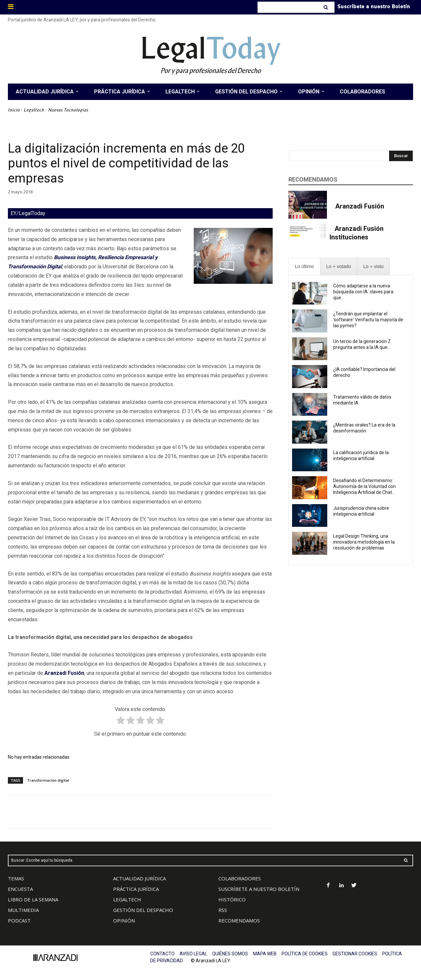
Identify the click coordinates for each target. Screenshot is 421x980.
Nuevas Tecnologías (68, 110)
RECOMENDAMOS (239, 920)
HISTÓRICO (232, 899)
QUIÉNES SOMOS (230, 954)
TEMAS (16, 878)
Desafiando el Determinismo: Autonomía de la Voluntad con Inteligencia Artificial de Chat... (364, 486)
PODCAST (19, 920)
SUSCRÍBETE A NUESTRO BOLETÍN (259, 889)
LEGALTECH (127, 899)
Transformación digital (48, 780)
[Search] (326, 7)
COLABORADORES (240, 878)
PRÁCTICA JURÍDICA (136, 889)
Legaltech (34, 110)
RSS (223, 910)
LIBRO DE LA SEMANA (33, 899)
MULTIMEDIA (23, 910)
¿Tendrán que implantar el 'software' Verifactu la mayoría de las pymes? (368, 320)
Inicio (14, 110)
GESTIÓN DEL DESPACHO (143, 910)
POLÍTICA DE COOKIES (305, 954)
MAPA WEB (265, 954)
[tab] (304, 267)
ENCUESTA (20, 889)
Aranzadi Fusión (360, 206)
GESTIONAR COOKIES (355, 954)
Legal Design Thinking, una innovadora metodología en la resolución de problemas (364, 542)
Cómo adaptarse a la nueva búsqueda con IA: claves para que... (363, 292)
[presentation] (304, 267)
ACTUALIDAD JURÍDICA (139, 878)
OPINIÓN (124, 920)
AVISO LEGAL (193, 954)
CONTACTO (162, 954)
